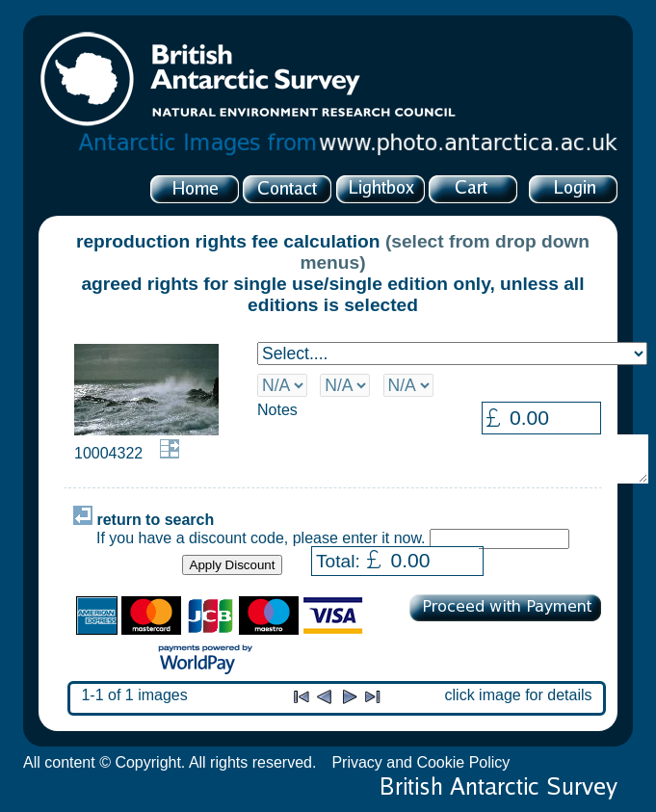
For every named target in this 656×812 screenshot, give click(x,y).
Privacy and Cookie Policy (420, 762)
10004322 (108, 453)
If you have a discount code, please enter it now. (261, 538)
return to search (144, 520)
